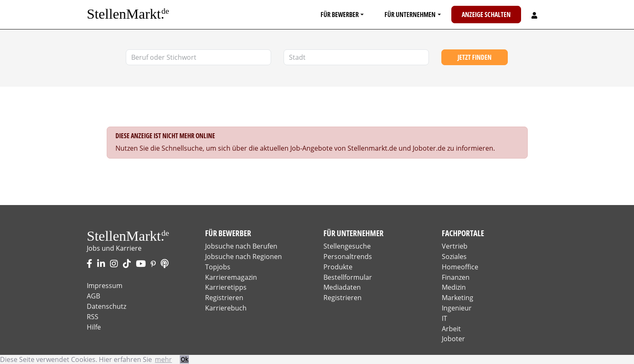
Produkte (338, 267)
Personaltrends (348, 257)
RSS (93, 317)
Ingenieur (457, 308)
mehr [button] (163, 359)
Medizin (454, 287)
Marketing (458, 298)
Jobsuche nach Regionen (244, 257)
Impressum (105, 286)
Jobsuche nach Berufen (241, 246)
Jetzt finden (475, 57)
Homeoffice (460, 267)
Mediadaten (342, 287)
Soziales (454, 257)
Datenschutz (106, 306)
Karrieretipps (226, 287)
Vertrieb (455, 246)
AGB (93, 296)
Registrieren (224, 298)
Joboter (453, 339)
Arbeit (451, 329)
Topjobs (218, 267)
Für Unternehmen (410, 15)
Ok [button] (184, 359)
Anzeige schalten (486, 15)
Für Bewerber (340, 15)
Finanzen (456, 277)
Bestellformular (348, 277)
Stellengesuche (347, 246)
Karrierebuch (226, 308)
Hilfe (94, 327)
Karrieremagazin (231, 277)
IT (444, 318)
